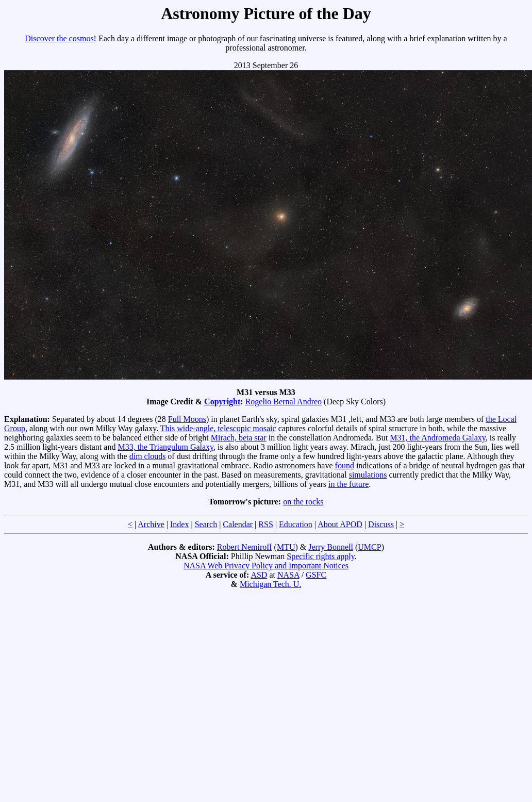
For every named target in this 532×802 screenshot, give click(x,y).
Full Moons (187, 419)
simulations (368, 475)
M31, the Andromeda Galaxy (438, 438)
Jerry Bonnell (331, 547)
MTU (286, 547)
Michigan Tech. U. (270, 584)
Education (296, 524)
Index (179, 524)
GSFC (316, 575)
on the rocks (303, 502)
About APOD (340, 524)
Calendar (238, 524)
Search (206, 524)
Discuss (381, 524)
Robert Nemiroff (245, 547)
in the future (348, 484)
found (345, 465)
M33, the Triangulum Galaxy (165, 447)
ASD (259, 575)
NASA (288, 575)
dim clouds (148, 456)
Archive (151, 524)
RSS (265, 524)
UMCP (369, 547)
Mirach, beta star (239, 438)
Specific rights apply (320, 556)
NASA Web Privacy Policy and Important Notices (266, 566)
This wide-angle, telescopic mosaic (218, 428)
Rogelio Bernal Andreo (284, 402)
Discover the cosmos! (61, 38)
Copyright (222, 402)
